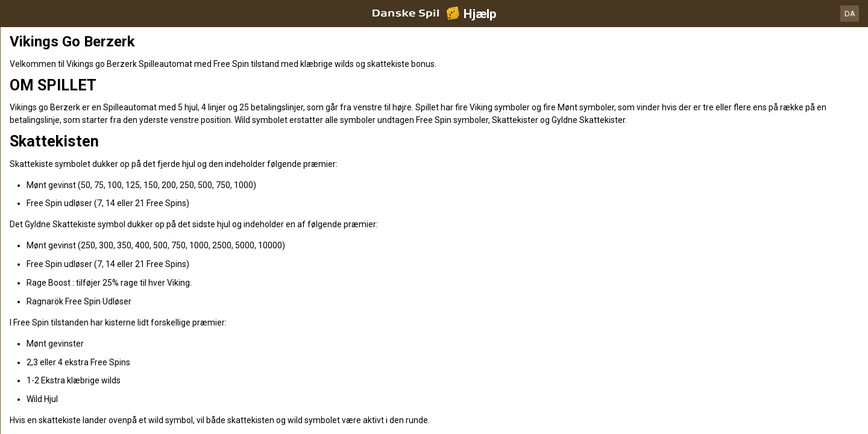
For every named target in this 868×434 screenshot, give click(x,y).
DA (850, 14)
